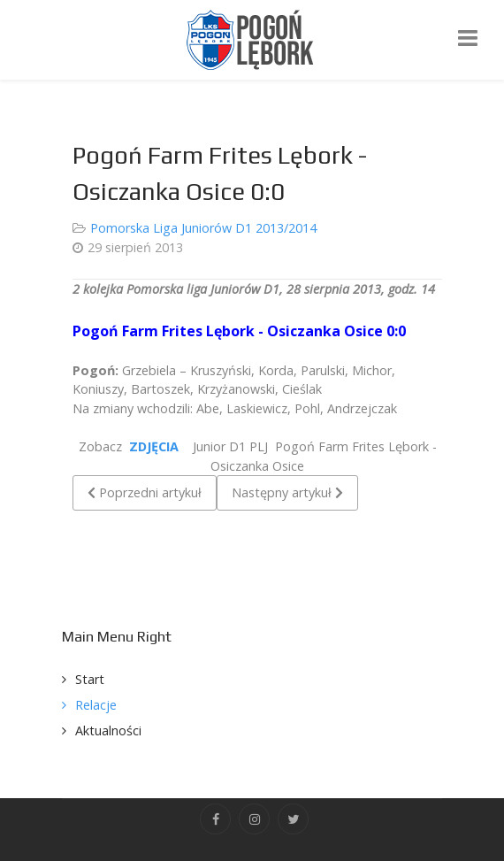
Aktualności (108, 730)
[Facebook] (215, 819)
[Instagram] (254, 819)
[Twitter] (293, 819)
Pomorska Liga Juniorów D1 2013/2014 (203, 228)
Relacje (96, 705)
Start (90, 679)
